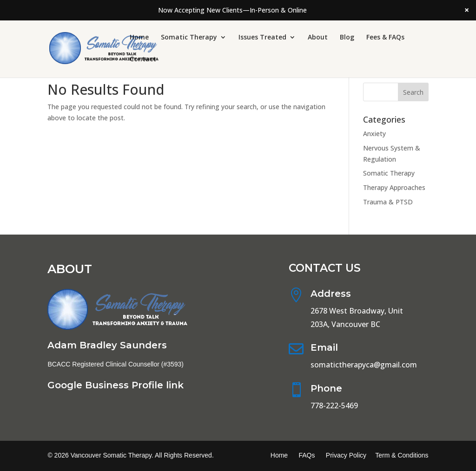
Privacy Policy (346, 455)
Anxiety (374, 134)
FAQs (307, 455)
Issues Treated (262, 38)
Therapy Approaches (394, 187)
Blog (347, 38)
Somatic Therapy (189, 38)
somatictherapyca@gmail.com (364, 365)
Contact (143, 59)
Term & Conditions (401, 455)
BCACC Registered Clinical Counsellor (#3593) (116, 364)
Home (139, 38)
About (318, 38)
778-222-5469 (334, 406)
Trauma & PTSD (388, 202)
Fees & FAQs (385, 38)
